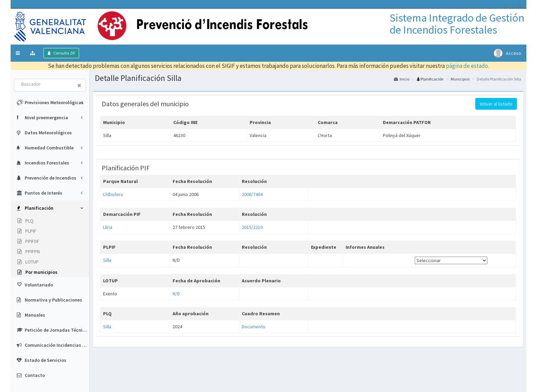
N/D (176, 294)
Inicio (402, 79)
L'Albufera (113, 194)
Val (520, 5)
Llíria (108, 227)
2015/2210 (252, 227)
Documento (254, 327)
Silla (107, 260)
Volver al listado (496, 104)
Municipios (460, 79)
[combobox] (44, 85)
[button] (18, 53)
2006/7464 (252, 194)
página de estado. (467, 66)
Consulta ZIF (64, 53)
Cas (506, 5)
